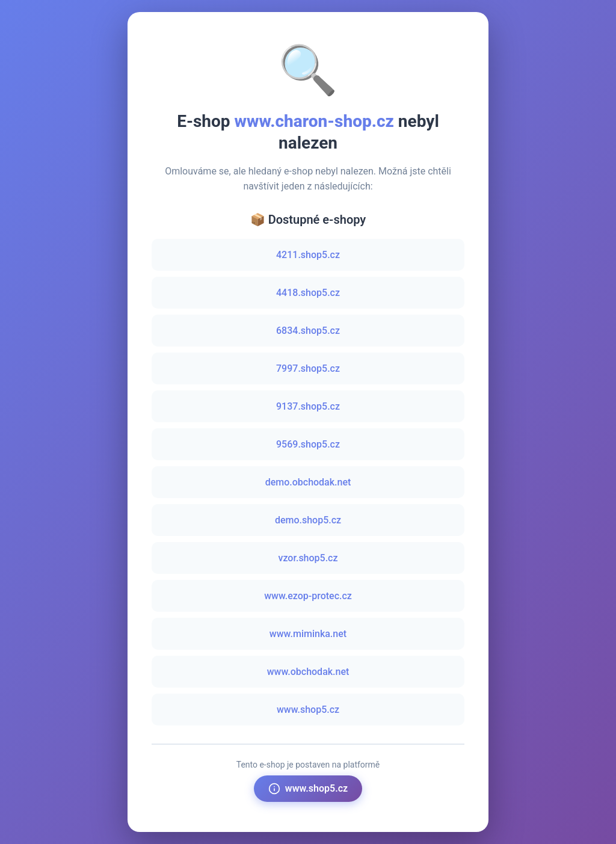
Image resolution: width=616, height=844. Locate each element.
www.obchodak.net (308, 672)
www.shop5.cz (308, 710)
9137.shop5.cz (308, 406)
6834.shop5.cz (308, 331)
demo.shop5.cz (308, 520)
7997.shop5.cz (308, 368)
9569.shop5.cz (308, 444)
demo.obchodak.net (308, 482)
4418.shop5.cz (308, 293)
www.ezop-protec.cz (308, 596)
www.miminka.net (308, 634)
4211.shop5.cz (308, 255)
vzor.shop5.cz (308, 558)
